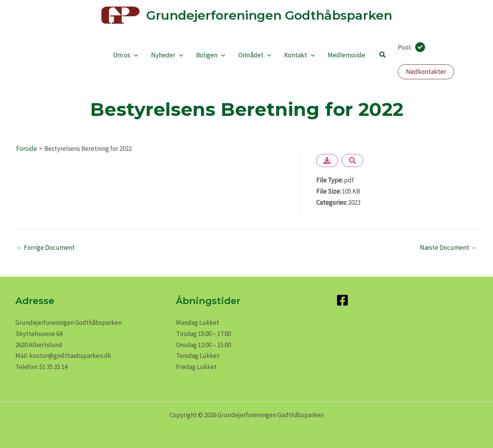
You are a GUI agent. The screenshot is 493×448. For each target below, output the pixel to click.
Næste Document (448, 248)
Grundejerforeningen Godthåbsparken (269, 15)
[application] (134, 55)
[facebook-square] (344, 300)
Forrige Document (45, 248)
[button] (383, 55)
